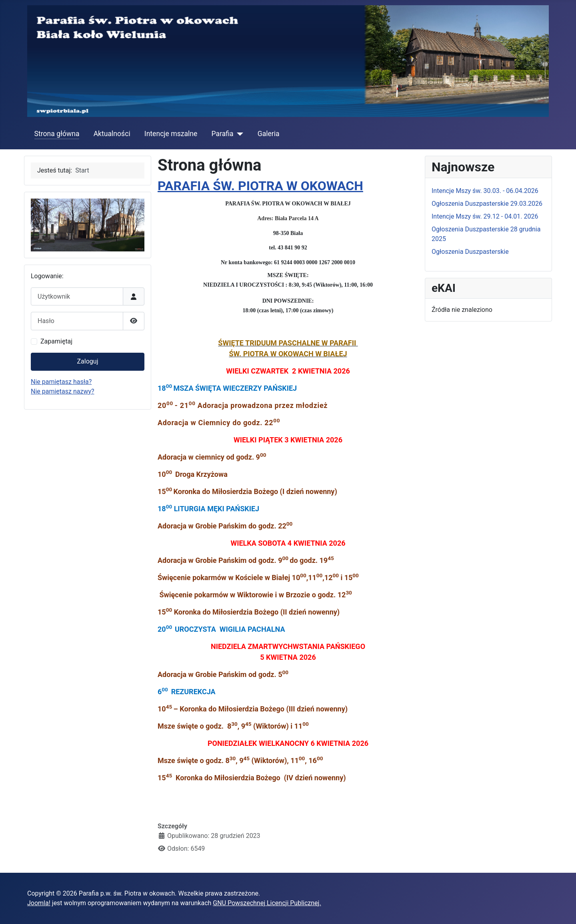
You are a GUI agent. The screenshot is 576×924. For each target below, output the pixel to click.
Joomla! (39, 903)
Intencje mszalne (171, 134)
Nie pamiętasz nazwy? (63, 391)
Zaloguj (88, 361)
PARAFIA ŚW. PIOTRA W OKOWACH (260, 186)
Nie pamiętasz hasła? (61, 382)
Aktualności (112, 134)
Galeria (269, 134)
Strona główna (57, 134)
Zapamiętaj (56, 341)
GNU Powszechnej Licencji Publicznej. (267, 903)
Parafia (223, 134)
